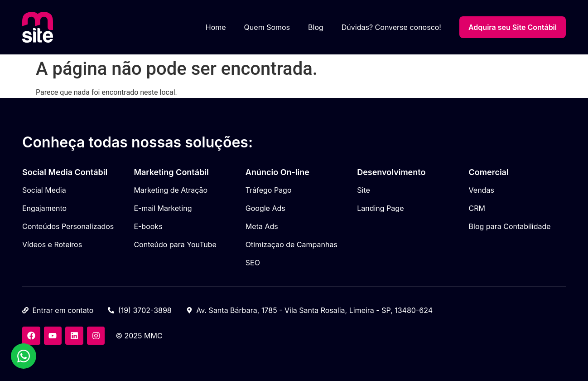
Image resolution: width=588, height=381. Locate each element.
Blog (316, 27)
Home (216, 27)
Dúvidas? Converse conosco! (391, 27)
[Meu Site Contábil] (38, 27)
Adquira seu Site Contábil (513, 27)
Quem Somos (267, 27)
